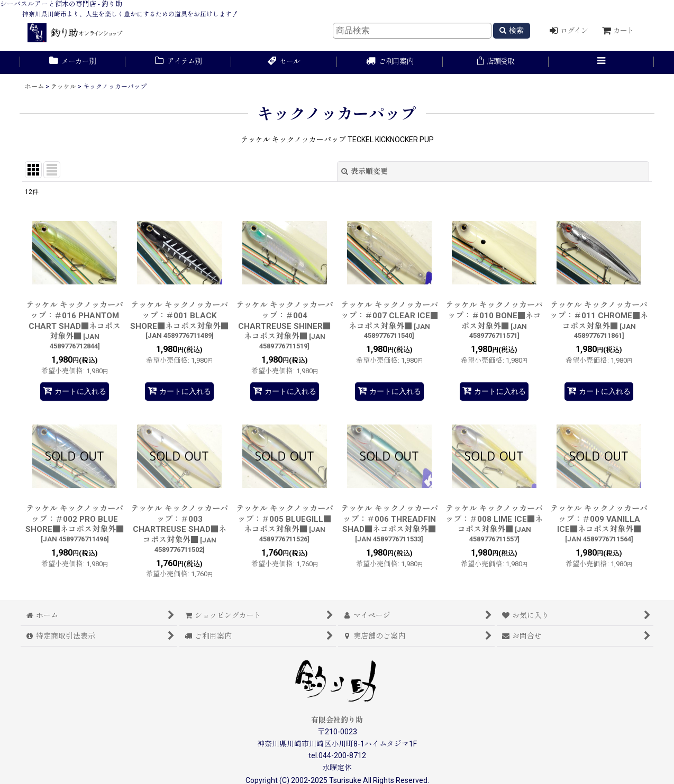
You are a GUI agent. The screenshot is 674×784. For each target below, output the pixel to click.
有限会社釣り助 (337, 720)
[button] (602, 62)
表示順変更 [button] (365, 171)
